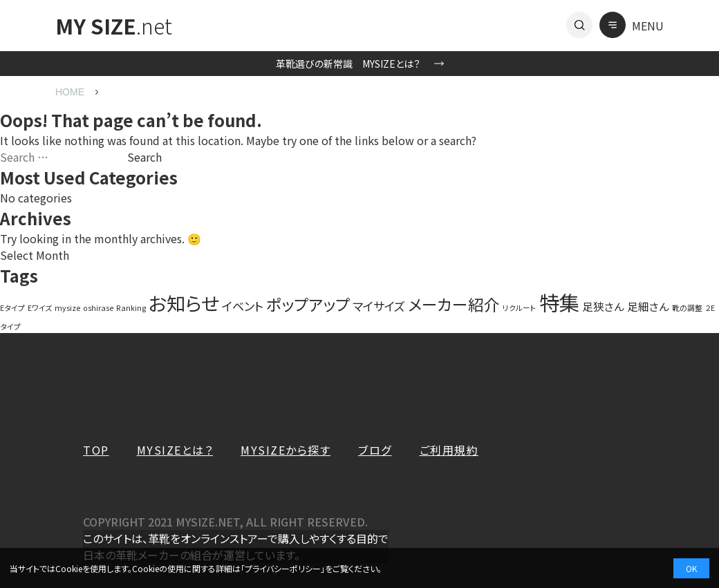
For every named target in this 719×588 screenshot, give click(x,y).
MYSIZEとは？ (175, 450)
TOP (96, 450)
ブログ (375, 450)
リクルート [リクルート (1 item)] (520, 308)
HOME (70, 92)
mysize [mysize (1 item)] (67, 308)
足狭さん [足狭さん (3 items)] (603, 306)
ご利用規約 (449, 450)
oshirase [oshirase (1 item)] (98, 308)
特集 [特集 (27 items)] (559, 302)
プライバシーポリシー (283, 568)
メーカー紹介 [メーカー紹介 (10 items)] (454, 304)
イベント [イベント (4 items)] (243, 306)
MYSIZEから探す (286, 450)
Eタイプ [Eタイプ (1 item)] (12, 308)
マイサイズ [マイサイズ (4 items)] (379, 306)
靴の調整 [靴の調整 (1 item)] (687, 308)
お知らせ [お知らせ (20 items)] (184, 303)
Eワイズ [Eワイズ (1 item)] (40, 308)
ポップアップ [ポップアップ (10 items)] (308, 304)
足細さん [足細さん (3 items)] (648, 306)
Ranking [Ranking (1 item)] (131, 308)
